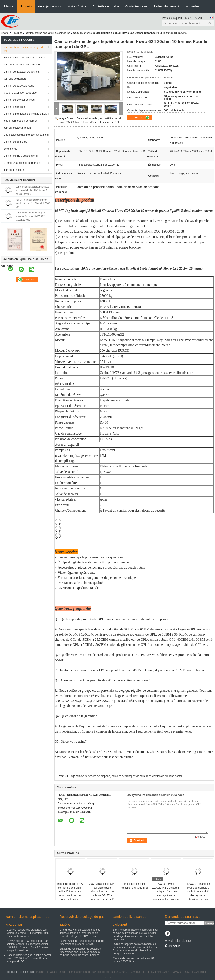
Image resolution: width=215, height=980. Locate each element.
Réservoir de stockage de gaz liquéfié (25, 58)
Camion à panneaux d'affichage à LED (25, 114)
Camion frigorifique (14, 107)
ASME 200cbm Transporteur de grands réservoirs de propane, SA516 (82, 942)
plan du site (183, 941)
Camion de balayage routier (19, 86)
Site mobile (173, 946)
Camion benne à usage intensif (21, 156)
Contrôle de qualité (106, 6)
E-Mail (169, 941)
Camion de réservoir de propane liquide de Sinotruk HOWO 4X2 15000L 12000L (31, 216)
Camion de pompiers (15, 142)
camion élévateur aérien (17, 128)
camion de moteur (14, 170)
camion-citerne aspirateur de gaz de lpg (48, 33)
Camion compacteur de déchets (22, 72)
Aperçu (5, 33)
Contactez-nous (136, 6)
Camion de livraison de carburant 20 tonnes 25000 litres (133, 960)
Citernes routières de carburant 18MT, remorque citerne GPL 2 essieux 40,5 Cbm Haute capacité (28, 933)
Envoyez (209, 923)
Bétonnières (10, 149)
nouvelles (193, 6)
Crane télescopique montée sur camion (26, 135)
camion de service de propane (93, 776)
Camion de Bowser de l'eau (19, 100)
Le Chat (142, 118)
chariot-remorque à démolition (21, 121)
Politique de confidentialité (21, 972)
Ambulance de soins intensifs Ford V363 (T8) (134, 886)
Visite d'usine (77, 6)
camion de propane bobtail (167, 776)
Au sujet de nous (50, 6)
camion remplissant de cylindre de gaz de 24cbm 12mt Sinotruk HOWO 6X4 (33, 203)
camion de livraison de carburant (22, 65)
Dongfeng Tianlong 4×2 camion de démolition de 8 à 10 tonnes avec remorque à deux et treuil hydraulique (70, 892)
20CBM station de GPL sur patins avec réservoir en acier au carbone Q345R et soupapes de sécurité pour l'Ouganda (102, 893)
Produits (26, 6)
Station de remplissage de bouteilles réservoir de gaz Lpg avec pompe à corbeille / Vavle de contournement (80, 952)
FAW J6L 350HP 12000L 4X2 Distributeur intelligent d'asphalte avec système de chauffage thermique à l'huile (166, 893)
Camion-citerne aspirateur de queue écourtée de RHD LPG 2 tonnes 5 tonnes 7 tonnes (33, 190)
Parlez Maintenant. (167, 6)
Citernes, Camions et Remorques (22, 163)
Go (210, 23)
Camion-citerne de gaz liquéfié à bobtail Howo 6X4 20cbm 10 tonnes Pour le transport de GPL (29, 958)
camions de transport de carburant (131, 776)
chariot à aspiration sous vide (20, 93)
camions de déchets (15, 79)
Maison (9, 6)
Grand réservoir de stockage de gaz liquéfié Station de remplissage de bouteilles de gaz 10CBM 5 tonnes (80, 933)
